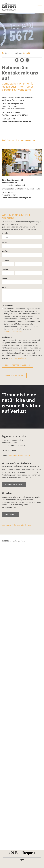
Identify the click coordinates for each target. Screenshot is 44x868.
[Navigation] (39, 7)
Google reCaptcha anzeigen (17, 365)
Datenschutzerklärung (13, 332)
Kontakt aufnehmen (14, 484)
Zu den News (10, 514)
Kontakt (27, 53)
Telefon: (5, 269)
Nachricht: (6, 287)
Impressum (6, 525)
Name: (4, 242)
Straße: (5, 251)
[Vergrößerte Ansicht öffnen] (22, 163)
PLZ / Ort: (6, 260)
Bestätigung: (7, 337)
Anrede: (5, 233)
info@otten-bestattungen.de (19, 455)
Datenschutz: (8, 305)
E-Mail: (4, 278)
